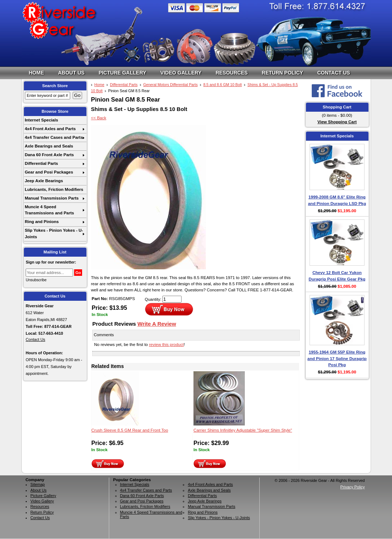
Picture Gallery (123, 73)
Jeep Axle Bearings (44, 181)
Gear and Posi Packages (49, 172)
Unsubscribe (36, 280)
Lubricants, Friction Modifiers (54, 189)
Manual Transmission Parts (52, 198)
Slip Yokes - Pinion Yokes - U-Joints (54, 233)
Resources (232, 73)
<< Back (99, 118)
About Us (71, 73)
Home (37, 73)
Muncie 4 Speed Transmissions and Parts (49, 210)
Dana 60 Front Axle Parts (49, 155)
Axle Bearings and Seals (49, 146)
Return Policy (282, 73)
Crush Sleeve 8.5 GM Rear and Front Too (130, 430)
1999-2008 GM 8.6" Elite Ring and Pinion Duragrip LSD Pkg (337, 200)
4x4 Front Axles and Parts (50, 129)
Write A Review (157, 324)
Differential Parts (41, 163)
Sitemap (38, 484)
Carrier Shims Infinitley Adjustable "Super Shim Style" (243, 430)
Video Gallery (181, 73)
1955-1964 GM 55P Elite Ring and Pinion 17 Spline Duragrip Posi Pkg (337, 358)
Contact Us (334, 73)
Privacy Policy (353, 487)
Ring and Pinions (42, 222)
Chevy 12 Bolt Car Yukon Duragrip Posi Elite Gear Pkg (337, 276)
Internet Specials (41, 120)
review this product (166, 345)
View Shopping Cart (337, 122)
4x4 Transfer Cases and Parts (54, 137)
